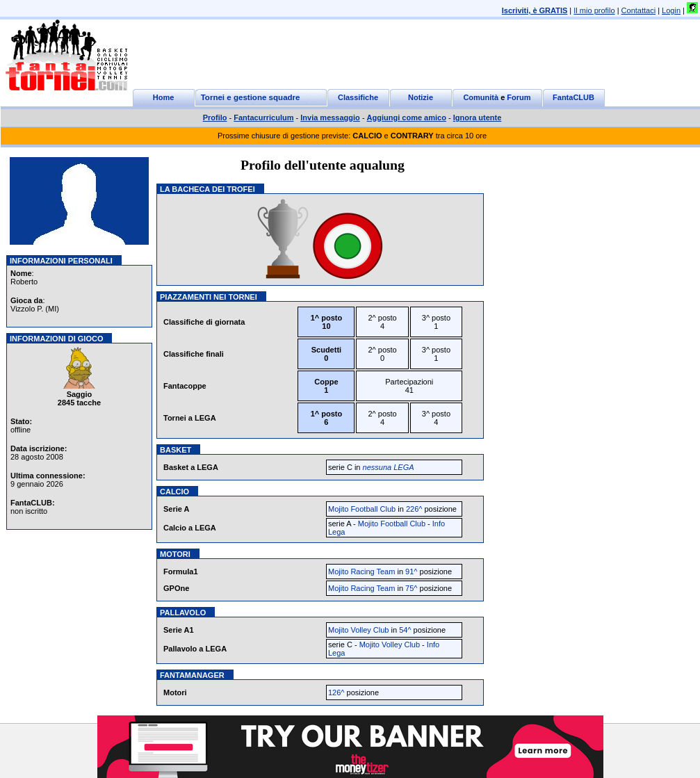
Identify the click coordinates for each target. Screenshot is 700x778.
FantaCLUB (573, 97)
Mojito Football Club (362, 509)
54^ (405, 630)
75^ (411, 588)
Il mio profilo (594, 10)
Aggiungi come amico (407, 117)
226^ (414, 509)
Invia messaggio (330, 117)
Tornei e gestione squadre (251, 97)
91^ (411, 572)
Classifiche (358, 97)
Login (671, 10)
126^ (336, 692)
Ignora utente (478, 117)
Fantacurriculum (263, 117)
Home (164, 97)
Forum (519, 97)
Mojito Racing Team (361, 572)
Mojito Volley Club (358, 630)
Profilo (215, 117)
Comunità (481, 97)
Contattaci (639, 10)
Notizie (421, 97)
